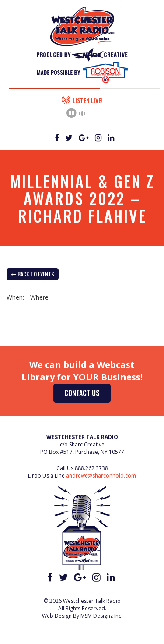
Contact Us (82, 393)
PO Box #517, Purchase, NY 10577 (82, 452)
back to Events (33, 274)
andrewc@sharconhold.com (101, 476)
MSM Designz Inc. (101, 616)
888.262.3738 (91, 468)
